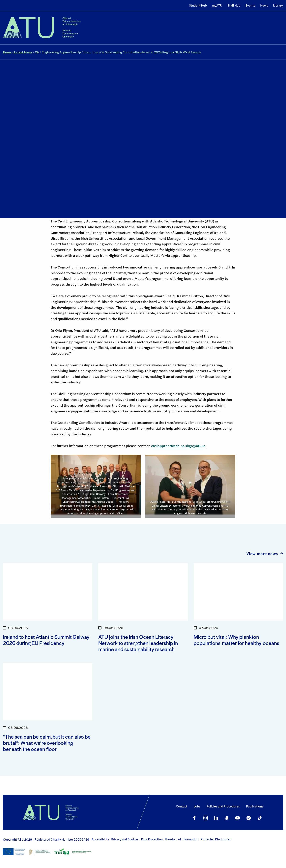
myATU (217, 5)
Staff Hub (234, 5)
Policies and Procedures (223, 806)
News (264, 5)
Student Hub (198, 5)
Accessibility (100, 839)
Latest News (23, 52)
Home (7, 52)
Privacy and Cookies (125, 839)
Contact (182, 806)
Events (250, 5)
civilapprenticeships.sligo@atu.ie (178, 446)
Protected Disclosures (216, 839)
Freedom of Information (182, 839)
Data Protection (152, 839)
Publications (255, 806)
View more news (265, 553)
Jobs (197, 806)
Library (278, 5)
